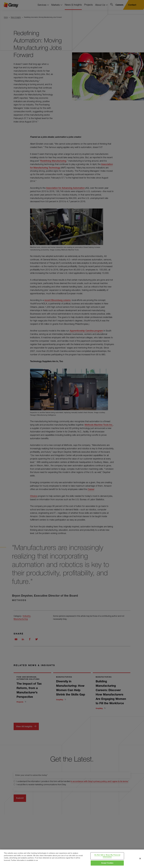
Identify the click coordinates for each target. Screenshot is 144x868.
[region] (72, 859)
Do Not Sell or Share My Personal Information (107, 856)
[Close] (140, 859)
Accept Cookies (107, 863)
